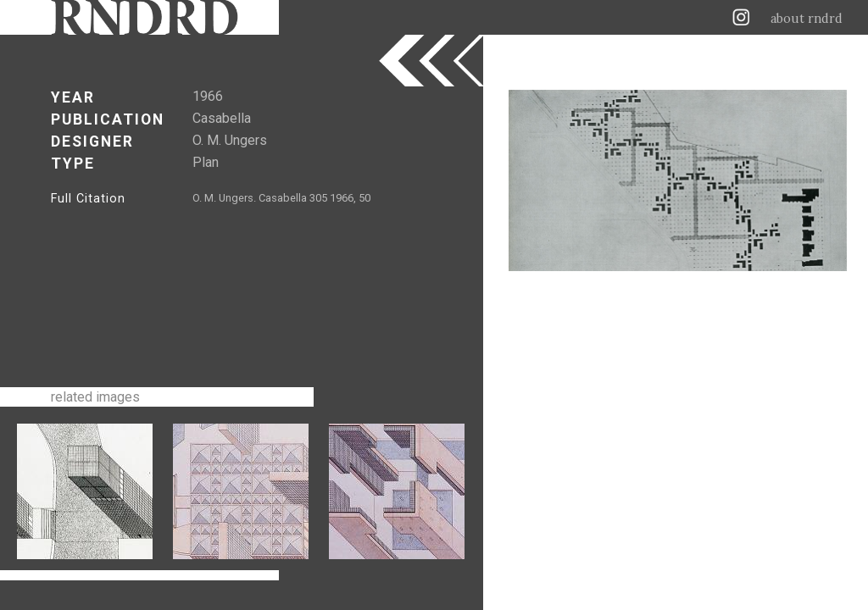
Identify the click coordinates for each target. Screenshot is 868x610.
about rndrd (807, 19)
